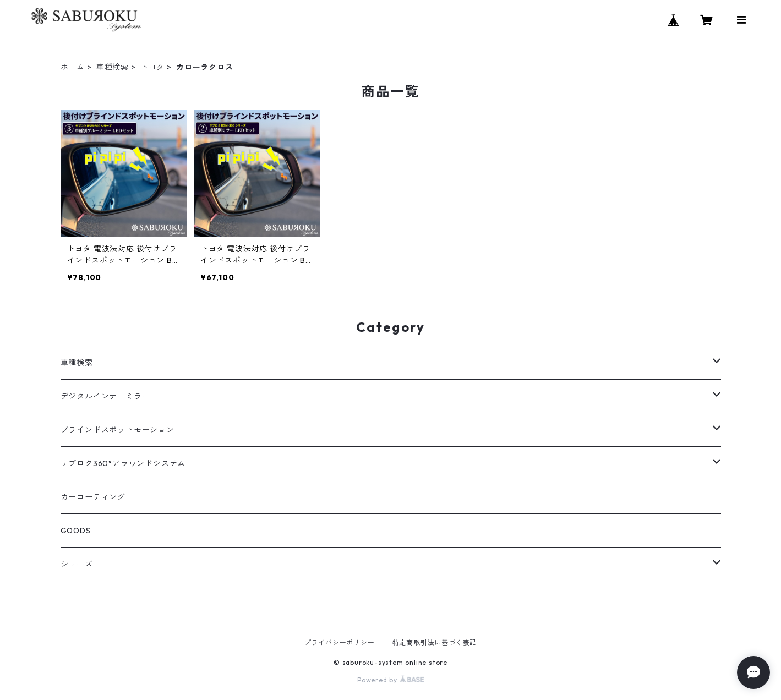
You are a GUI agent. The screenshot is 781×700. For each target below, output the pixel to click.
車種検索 (113, 67)
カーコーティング (93, 497)
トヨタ (152, 67)
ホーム (73, 67)
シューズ (77, 564)
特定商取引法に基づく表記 (435, 642)
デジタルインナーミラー (105, 396)
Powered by (390, 680)
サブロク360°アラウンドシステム (123, 463)
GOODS (76, 531)
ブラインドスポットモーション (118, 430)
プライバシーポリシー (340, 642)
